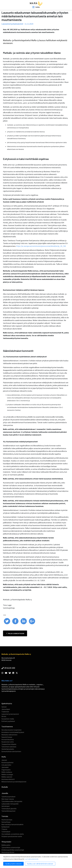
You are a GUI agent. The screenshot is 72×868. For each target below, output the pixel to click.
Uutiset (4, 707)
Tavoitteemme (7, 727)
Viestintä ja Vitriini (8, 852)
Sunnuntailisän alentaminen (11, 751)
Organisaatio (6, 770)
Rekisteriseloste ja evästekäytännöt (14, 782)
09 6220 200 (8, 668)
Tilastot (4, 829)
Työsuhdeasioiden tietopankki (12, 801)
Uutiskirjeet (6, 806)
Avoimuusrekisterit (8, 779)
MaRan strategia (7, 774)
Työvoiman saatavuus (9, 747)
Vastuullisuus (6, 822)
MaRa (4, 757)
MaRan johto (6, 845)
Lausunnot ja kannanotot (10, 714)
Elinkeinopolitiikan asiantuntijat (13, 850)
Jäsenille (5, 793)
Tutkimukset (6, 832)
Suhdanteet (6, 827)
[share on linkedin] (24, 624)
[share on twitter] (7, 624)
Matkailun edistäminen (9, 735)
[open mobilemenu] (36, 7)
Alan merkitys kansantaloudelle (12, 824)
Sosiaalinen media (8, 719)
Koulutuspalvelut (7, 762)
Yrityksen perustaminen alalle (12, 836)
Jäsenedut (5, 767)
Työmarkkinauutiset (8, 811)
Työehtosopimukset (8, 797)
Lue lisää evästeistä (31, 859)
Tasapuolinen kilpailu (9, 744)
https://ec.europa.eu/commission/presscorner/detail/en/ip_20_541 (41, 246)
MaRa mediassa (7, 772)
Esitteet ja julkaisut (8, 721)
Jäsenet (4, 760)
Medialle (5, 787)
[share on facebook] (15, 624)
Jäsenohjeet (6, 709)
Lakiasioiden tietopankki (10, 804)
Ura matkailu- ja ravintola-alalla (13, 834)
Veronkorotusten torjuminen (11, 730)
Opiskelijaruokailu (8, 749)
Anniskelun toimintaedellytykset (13, 732)
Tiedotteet (5, 712)
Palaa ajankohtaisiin (15, 633)
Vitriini (4, 716)
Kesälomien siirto (8, 742)
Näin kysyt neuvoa (8, 799)
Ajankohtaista (7, 703)
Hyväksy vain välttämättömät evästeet (40, 864)
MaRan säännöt (7, 777)
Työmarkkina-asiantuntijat (11, 847)
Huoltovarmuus (7, 820)
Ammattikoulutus (8, 739)
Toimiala (5, 816)
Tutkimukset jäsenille (9, 809)
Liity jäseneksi (6, 765)
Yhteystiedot (6, 842)
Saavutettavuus (7, 737)
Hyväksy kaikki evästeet (13, 864)
